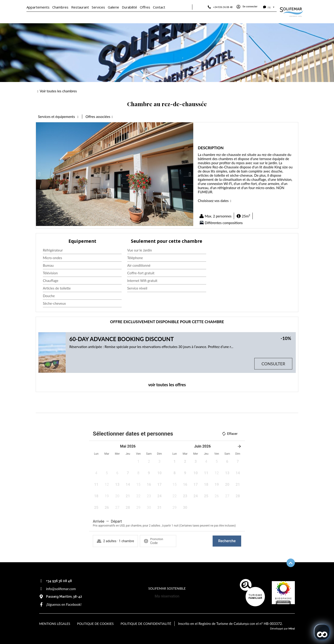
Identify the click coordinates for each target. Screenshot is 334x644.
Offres (145, 7)
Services (98, 7)
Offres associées (98, 117)
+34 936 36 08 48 (223, 7)
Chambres (60, 7)
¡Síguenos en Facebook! (64, 604)
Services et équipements (57, 117)
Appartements (38, 7)
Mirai (292, 628)
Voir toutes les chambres (58, 91)
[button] (39, 174)
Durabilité (129, 7)
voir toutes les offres (167, 385)
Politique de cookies (95, 624)
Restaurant (80, 7)
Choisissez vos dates (213, 201)
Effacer (230, 434)
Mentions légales (55, 624)
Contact (159, 7)
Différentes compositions (224, 223)
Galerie (113, 7)
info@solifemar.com (61, 589)
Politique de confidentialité (146, 624)
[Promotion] (161, 543)
